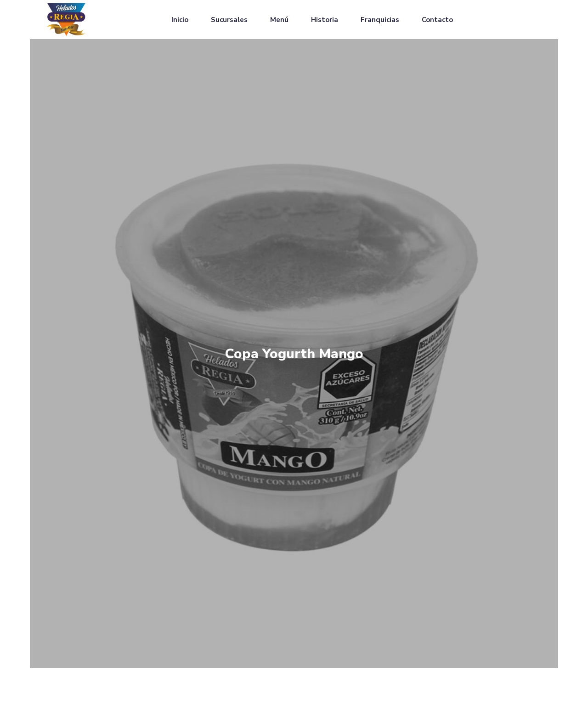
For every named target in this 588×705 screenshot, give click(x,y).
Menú (279, 20)
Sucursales (229, 20)
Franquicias (380, 20)
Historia (325, 20)
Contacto (437, 20)
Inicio (180, 20)
